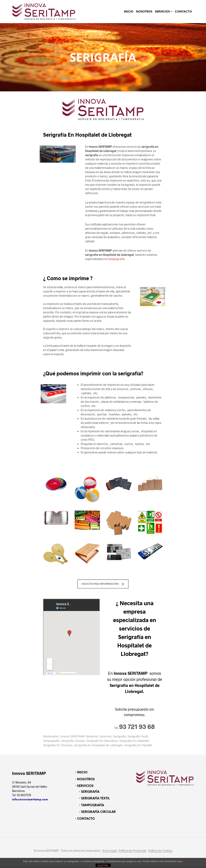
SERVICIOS (162, 12)
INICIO (129, 12)
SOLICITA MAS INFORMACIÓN (103, 592)
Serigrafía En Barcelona (102, 741)
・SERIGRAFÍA (89, 792)
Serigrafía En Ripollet (138, 745)
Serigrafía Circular (73, 741)
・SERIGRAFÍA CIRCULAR (97, 812)
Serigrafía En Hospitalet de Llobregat (98, 745)
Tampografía (51, 741)
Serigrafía (119, 736)
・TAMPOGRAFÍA (91, 805)
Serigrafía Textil (138, 736)
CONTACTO (183, 12)
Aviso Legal (110, 851)
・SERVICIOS (84, 786)
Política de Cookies (160, 851)
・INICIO (81, 773)
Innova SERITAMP (72, 736)
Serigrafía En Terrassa (58, 745)
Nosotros (92, 736)
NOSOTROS (144, 12)
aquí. (180, 861)
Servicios (106, 736)
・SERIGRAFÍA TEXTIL (94, 799)
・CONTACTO (84, 819)
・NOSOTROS (84, 779)
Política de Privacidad (132, 851)
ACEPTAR (103, 865)
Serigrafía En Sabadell (134, 741)
